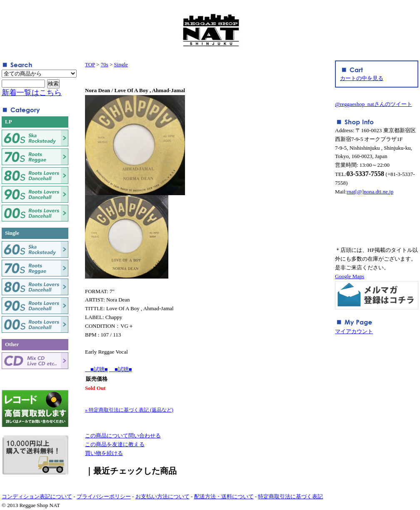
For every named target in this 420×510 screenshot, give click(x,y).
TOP (90, 64)
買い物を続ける (104, 453)
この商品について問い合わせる (123, 436)
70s (105, 64)
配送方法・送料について (224, 496)
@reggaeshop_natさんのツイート (374, 104)
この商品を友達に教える (115, 444)
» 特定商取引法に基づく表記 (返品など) (129, 410)
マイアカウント (354, 331)
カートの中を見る (362, 78)
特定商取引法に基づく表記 (290, 496)
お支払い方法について (162, 496)
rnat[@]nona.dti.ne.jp (370, 192)
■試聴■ (96, 369)
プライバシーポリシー (104, 496)
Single (121, 64)
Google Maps (350, 276)
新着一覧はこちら (32, 93)
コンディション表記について (37, 496)
